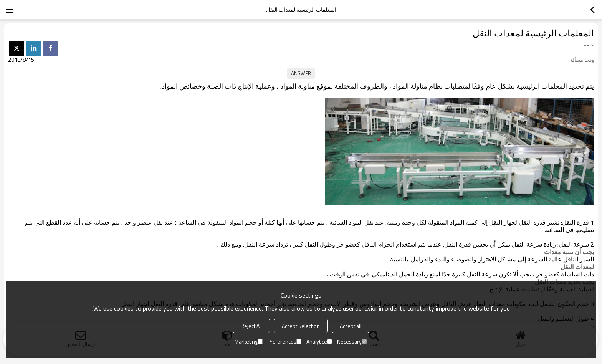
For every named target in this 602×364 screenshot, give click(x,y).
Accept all (351, 326)
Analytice (319, 342)
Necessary (352, 342)
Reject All (251, 326)
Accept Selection (301, 326)
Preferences (284, 342)
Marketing (249, 342)
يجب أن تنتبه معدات (569, 252)
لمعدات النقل (577, 267)
